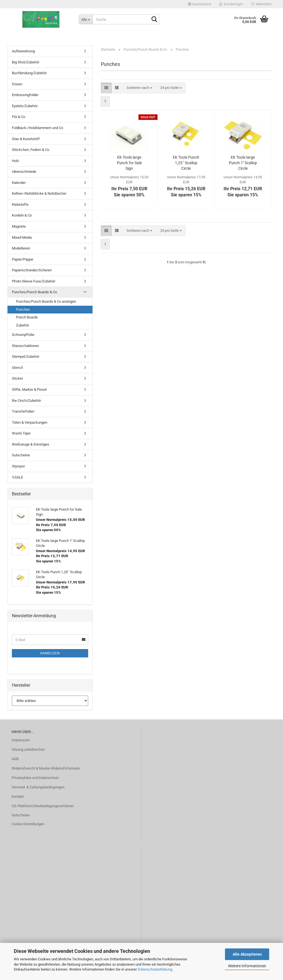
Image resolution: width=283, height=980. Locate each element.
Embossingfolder (25, 95)
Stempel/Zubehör (26, 357)
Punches (23, 309)
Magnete (19, 226)
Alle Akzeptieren (247, 954)
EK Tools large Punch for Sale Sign (129, 163)
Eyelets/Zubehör (25, 106)
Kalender (19, 183)
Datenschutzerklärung (155, 969)
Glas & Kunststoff (26, 139)
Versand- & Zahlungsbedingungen (38, 787)
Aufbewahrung (23, 51)
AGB (15, 759)
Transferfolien (23, 411)
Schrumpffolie (23, 335)
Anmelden (50, 653)
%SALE (17, 477)
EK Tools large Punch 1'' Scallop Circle (243, 163)
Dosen (17, 84)
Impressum (21, 740)
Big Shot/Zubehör (26, 62)
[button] (199, 4)
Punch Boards (27, 317)
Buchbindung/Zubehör (29, 73)
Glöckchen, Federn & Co (31, 150)
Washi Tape (21, 433)
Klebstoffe (20, 205)
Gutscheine (21, 455)
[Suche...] (86, 19)
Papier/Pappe (23, 259)
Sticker (17, 378)
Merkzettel (261, 4)
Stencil (17, 368)
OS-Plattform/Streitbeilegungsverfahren (43, 806)
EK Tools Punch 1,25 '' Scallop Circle (186, 163)
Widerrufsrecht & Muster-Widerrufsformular (46, 768)
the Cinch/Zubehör (26, 401)
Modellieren (21, 248)
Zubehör (23, 325)
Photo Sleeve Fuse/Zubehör (34, 281)
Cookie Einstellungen (28, 824)
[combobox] (139, 88)
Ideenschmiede (24, 172)
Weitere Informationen (247, 966)
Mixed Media (22, 237)
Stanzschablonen (25, 346)
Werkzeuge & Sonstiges (31, 444)
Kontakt (18, 797)
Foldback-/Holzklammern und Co (37, 128)
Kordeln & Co (22, 215)
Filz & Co (19, 117)
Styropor (18, 466)
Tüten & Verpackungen (30, 422)
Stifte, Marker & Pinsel (29, 389)
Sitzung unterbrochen (28, 749)
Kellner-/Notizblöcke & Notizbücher (39, 193)
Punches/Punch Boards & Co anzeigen (46, 301)
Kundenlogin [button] (231, 4)
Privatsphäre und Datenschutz (35, 778)
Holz (15, 161)
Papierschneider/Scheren (32, 270)
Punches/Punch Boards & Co (34, 292)
